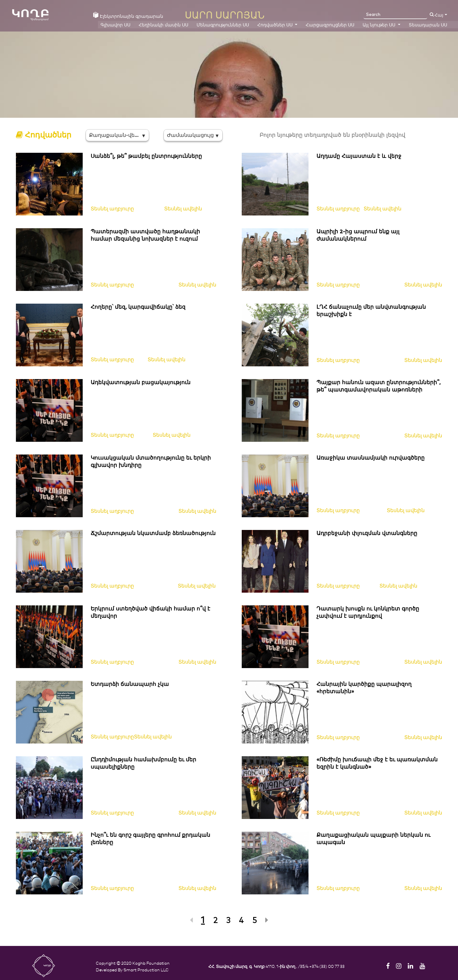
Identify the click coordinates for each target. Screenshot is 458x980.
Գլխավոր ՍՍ (115, 25)
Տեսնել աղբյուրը (112, 209)
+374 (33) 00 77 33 (327, 966)
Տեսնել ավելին (183, 209)
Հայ (439, 15)
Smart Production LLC (146, 970)
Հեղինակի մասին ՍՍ (163, 25)
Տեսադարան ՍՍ (428, 25)
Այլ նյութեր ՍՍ (380, 25)
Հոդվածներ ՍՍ (276, 25)
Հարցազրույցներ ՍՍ (330, 25)
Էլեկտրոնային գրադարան (128, 16)
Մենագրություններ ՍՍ (223, 25)
